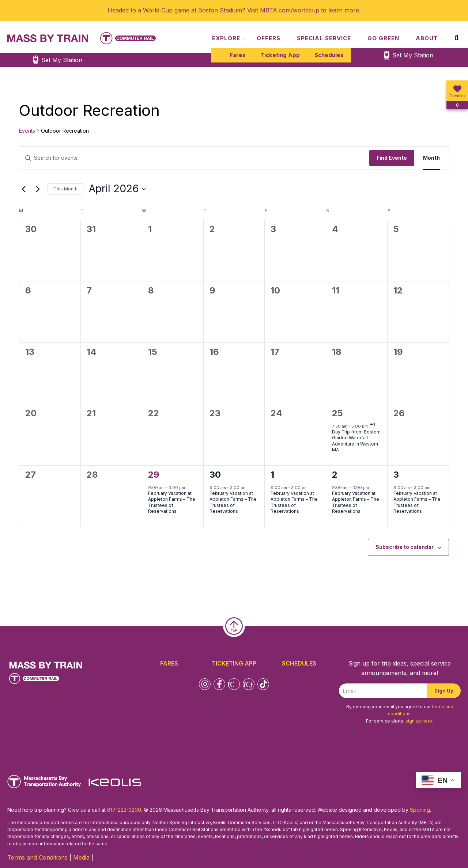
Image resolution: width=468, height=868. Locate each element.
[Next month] (38, 189)
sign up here (419, 721)
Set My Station (413, 55)
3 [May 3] (396, 475)
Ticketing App (280, 55)
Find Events (392, 158)
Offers (269, 38)
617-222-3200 (124, 810)
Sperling (420, 810)
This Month (65, 189)
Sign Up (444, 691)
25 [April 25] (337, 413)
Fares (238, 55)
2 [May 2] (335, 475)
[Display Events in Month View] (431, 158)
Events (27, 131)
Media (81, 857)
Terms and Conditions (37, 857)
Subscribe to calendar (405, 547)
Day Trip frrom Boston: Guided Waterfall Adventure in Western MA (356, 441)
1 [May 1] (272, 475)
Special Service (324, 38)
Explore (226, 38)
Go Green (383, 38)
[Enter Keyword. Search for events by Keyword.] (194, 158)
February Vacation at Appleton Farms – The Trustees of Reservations (172, 502)
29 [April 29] (154, 475)
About (427, 38)
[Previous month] (23, 189)
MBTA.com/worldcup (290, 10)
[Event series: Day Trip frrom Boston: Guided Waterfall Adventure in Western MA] (372, 426)
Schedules (329, 55)
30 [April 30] (215, 475)
